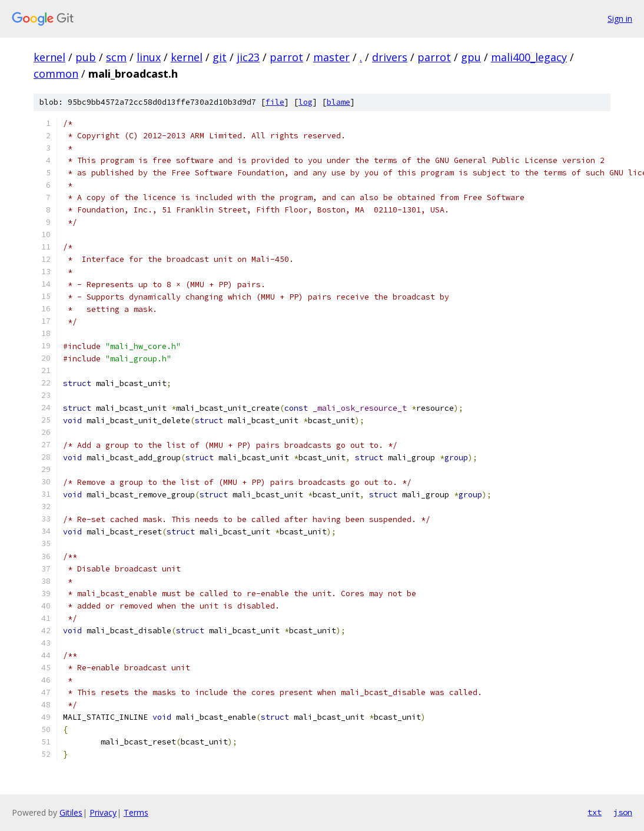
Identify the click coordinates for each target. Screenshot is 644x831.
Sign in (620, 19)
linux (149, 57)
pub (86, 57)
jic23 (248, 57)
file (275, 102)
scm (116, 57)
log (306, 102)
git (220, 57)
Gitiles (71, 812)
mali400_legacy (529, 57)
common (56, 74)
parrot (286, 57)
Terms (136, 812)
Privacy (103, 812)
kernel (49, 57)
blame (338, 102)
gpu (471, 57)
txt (595, 812)
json (623, 812)
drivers (390, 57)
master (331, 57)
